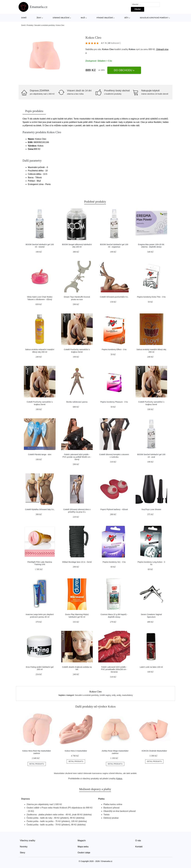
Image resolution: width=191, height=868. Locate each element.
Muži (83, 18)
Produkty (30, 25)
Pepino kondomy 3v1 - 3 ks (114, 562)
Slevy (22, 853)
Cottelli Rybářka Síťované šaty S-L (40, 509)
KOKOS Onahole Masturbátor (154, 751)
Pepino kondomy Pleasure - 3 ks (114, 402)
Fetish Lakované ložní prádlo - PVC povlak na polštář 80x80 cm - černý (77, 457)
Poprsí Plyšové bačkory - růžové (114, 509)
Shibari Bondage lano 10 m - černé (77, 562)
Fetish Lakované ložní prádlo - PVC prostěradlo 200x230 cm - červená (114, 669)
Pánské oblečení (105, 18)
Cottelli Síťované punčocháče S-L (114, 297)
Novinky (24, 847)
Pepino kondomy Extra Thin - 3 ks (151, 297)
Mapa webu (83, 847)
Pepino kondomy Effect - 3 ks (114, 349)
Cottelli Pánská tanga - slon (40, 454)
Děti (126, 18)
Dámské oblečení (61, 18)
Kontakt (139, 847)
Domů (24, 18)
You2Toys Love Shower (151, 509)
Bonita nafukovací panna (77, 402)
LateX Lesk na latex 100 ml (151, 667)
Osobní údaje (84, 853)
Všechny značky (28, 841)
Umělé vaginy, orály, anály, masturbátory (116, 695)
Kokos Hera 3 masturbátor (76, 751)
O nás (138, 841)
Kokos (132, 49)
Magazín (82, 841)
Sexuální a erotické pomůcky (154, 18)
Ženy (39, 18)
